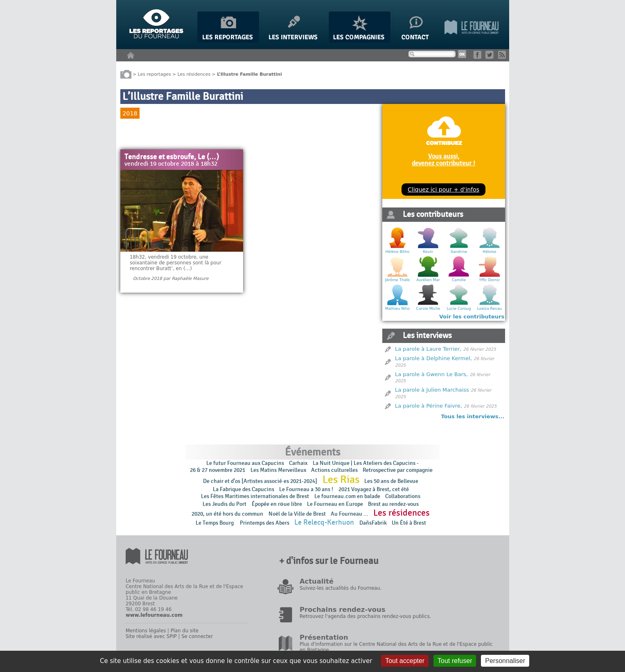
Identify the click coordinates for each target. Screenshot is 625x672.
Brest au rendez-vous (393, 504)
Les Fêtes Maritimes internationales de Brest (255, 496)
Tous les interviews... (473, 416)
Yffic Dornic (490, 280)
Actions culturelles (334, 470)
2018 (130, 113)
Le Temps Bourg (215, 523)
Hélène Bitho (397, 252)
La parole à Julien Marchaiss (432, 390)
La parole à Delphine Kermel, (433, 358)
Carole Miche (428, 309)
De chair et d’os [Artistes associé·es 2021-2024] (260, 481)
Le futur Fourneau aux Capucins (245, 463)
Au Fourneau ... (350, 514)
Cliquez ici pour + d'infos (443, 189)
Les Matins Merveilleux (278, 470)
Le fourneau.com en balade (347, 496)
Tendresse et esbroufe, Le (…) (172, 157)
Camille (459, 280)
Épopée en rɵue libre (277, 504)
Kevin (428, 252)
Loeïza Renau (490, 309)
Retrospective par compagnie (398, 470)
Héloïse (489, 252)
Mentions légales (146, 631)
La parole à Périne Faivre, (429, 406)
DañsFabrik (373, 523)
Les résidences (194, 74)
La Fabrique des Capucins (244, 489)
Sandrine (459, 252)
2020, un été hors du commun (227, 514)
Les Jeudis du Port (225, 504)
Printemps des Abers (265, 523)
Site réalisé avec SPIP (151, 636)
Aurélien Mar (428, 280)
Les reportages (155, 74)
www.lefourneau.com (154, 615)
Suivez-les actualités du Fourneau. (341, 588)
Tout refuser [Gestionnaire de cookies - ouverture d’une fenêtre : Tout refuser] (455, 661)
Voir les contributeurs (472, 317)
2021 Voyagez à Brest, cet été (374, 489)
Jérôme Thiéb (397, 280)
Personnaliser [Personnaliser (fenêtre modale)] (505, 661)
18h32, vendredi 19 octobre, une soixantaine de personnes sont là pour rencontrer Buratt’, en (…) (176, 263)
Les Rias (341, 480)
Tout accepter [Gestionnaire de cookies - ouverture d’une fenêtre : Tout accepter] (405, 661)
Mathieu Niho (397, 309)
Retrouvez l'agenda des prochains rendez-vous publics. (365, 616)
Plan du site (185, 631)
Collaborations (403, 496)
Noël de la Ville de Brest (297, 514)
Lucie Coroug (459, 309)
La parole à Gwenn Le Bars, (431, 374)
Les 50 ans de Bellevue (391, 481)
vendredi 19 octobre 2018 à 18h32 (171, 164)
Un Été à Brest (409, 523)
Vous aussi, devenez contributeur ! (443, 160)
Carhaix (298, 463)
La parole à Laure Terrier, (428, 349)
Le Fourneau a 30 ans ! (306, 489)
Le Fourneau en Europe (335, 504)
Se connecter (197, 636)
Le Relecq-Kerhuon (324, 522)
